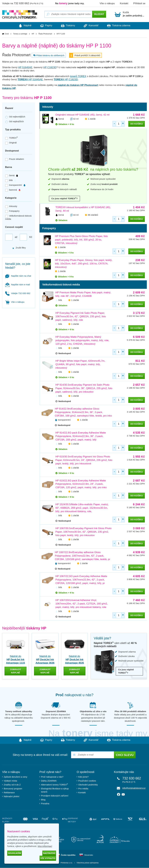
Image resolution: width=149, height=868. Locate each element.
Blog (43, 800)
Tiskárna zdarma (122, 26)
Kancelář (93, 26)
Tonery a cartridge (20, 34)
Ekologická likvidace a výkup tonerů (55, 790)
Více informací (45, 846)
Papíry (45, 26)
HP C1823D (50, 68)
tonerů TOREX (78, 76)
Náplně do (15, 660)
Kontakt (124, 3)
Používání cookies (87, 781)
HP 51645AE (25, 68)
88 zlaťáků (93, 215)
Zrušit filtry (19, 248)
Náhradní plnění (12, 797)
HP (33, 34)
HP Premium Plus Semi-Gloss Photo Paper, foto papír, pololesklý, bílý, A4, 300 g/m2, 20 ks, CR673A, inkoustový (81, 240)
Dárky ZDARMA (49, 781)
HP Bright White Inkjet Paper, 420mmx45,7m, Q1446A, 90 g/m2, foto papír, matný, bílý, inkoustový (80, 364)
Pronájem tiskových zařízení (55, 796)
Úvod (7, 34)
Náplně (22, 26)
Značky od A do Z (12, 785)
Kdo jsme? (83, 777)
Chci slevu (125, 755)
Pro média (83, 789)
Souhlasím (15, 853)
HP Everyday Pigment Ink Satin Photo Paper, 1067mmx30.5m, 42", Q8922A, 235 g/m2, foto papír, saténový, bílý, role (81, 317)
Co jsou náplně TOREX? (65, 198)
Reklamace (9, 793)
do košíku (137, 124)
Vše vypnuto (48, 858)
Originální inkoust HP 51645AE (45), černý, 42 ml (82, 115)
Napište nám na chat (18, 276)
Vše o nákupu (107, 3)
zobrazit (15, 671)
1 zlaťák (92, 119)
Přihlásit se (139, 3)
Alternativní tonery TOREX (55, 785)
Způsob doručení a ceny (15, 777)
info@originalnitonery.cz (134, 788)
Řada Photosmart (45, 34)
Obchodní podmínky (88, 785)
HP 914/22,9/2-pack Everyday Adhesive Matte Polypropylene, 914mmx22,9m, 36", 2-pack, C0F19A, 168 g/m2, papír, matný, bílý (81, 436)
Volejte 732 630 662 (18, 293)
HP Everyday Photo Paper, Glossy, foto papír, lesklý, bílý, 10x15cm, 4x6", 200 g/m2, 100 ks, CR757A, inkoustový (84, 264)
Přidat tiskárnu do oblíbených (48, 55)
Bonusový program (13, 789)
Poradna (45, 804)
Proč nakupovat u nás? (52, 777)
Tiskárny (68, 26)
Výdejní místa (10, 781)
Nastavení (49, 853)
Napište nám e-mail (18, 285)
